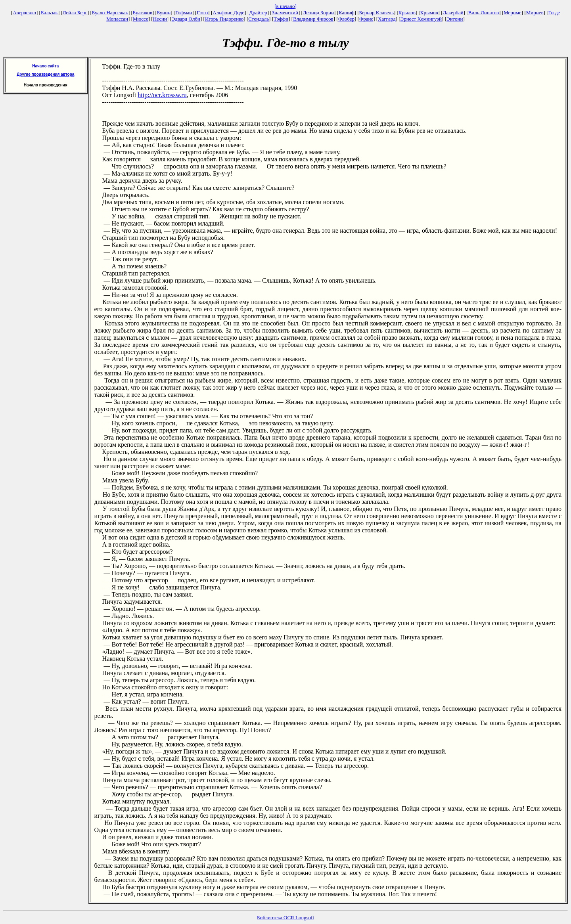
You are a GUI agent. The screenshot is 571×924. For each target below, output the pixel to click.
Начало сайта (45, 66)
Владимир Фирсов (313, 19)
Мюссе (141, 19)
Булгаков (143, 12)
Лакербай (453, 12)
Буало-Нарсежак (110, 12)
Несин (160, 19)
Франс (366, 19)
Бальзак (49, 12)
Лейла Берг (75, 12)
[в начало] (285, 6)
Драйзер (258, 12)
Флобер (346, 19)
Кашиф (347, 12)
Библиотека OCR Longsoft (285, 917)
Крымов (429, 12)
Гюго (202, 12)
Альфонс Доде (228, 12)
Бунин (164, 12)
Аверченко (24, 12)
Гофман (184, 12)
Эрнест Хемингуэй (421, 19)
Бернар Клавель (377, 12)
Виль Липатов (484, 12)
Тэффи (281, 19)
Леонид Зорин (318, 12)
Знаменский (285, 12)
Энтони (455, 19)
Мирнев (535, 12)
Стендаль (259, 19)
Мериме (513, 12)
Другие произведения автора (45, 74)
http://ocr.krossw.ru (162, 95)
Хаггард (387, 19)
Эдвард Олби (186, 19)
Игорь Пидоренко (224, 19)
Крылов (407, 12)
